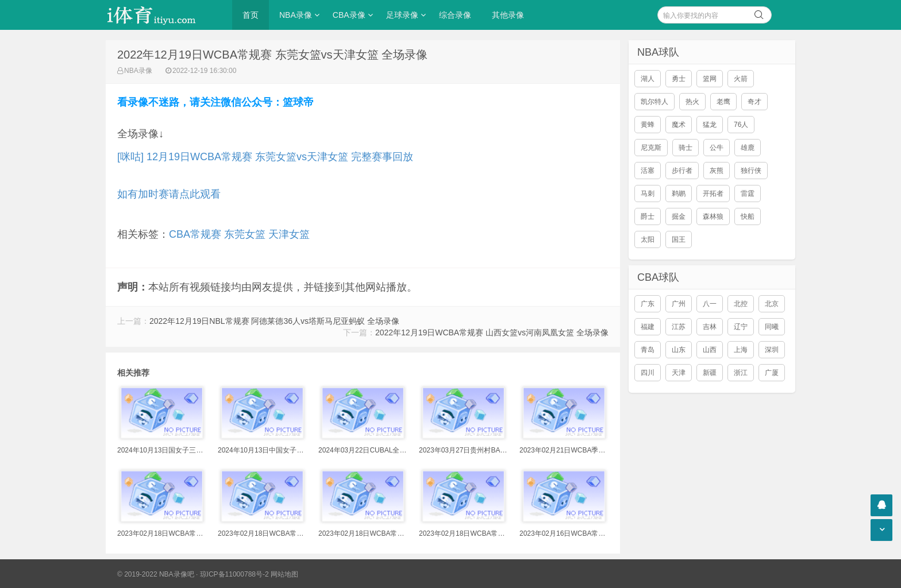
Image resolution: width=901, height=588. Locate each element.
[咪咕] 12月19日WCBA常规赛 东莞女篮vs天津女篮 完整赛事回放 (265, 157)
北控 (741, 304)
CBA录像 (349, 15)
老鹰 (723, 102)
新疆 (710, 373)
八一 (710, 304)
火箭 (741, 79)
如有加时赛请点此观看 (169, 194)
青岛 (648, 350)
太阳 (648, 239)
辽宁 (741, 327)
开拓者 (713, 194)
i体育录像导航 (163, 15)
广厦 (772, 373)
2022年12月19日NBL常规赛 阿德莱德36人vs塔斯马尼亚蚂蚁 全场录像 (274, 321)
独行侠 (751, 171)
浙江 (741, 373)
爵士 (648, 216)
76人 (741, 125)
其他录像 (508, 15)
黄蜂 (648, 125)
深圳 (772, 350)
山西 (710, 350)
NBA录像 (296, 15)
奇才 (754, 102)
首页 (251, 15)
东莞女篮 (245, 234)
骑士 (686, 148)
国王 (679, 239)
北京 (772, 304)
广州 (679, 304)
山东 (679, 350)
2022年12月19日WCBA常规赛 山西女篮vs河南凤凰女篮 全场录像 (492, 332)
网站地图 (284, 574)
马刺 (648, 194)
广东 (648, 304)
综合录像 (455, 15)
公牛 (717, 148)
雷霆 (748, 194)
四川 (648, 373)
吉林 (710, 327)
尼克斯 (651, 148)
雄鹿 (748, 148)
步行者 (682, 171)
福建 (648, 327)
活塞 (648, 171)
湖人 (648, 79)
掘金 (679, 216)
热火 (692, 102)
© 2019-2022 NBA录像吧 (156, 574)
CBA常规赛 (195, 234)
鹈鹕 (679, 194)
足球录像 (402, 15)
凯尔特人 (654, 102)
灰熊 (717, 171)
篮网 (710, 79)
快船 (748, 216)
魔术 (679, 125)
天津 (679, 373)
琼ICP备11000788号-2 (234, 574)
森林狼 (713, 216)
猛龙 (710, 125)
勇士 (679, 79)
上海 (741, 350)
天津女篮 (289, 234)
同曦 (772, 327)
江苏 (679, 327)
